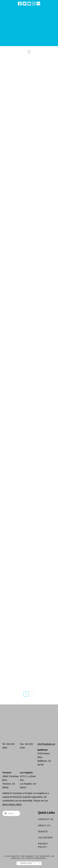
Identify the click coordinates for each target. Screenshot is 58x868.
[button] (29, 51)
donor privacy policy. (12, 804)
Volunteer (45, 838)
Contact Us (46, 819)
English (25, 863)
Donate (43, 832)
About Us (44, 825)
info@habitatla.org (46, 744)
